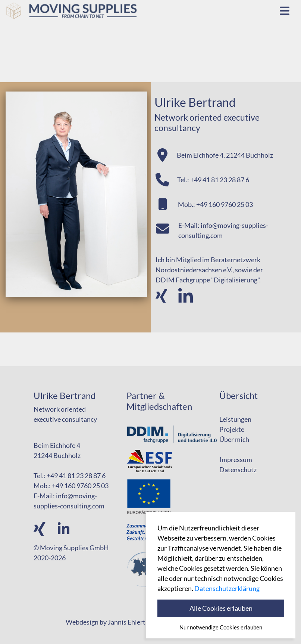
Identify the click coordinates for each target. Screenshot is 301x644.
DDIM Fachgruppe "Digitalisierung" (207, 280)
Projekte (232, 429)
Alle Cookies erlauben (221, 608)
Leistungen (235, 419)
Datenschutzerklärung (227, 588)
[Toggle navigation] (285, 10)
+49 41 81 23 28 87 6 (220, 180)
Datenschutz (238, 470)
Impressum (236, 459)
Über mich (234, 439)
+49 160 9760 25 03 (225, 204)
